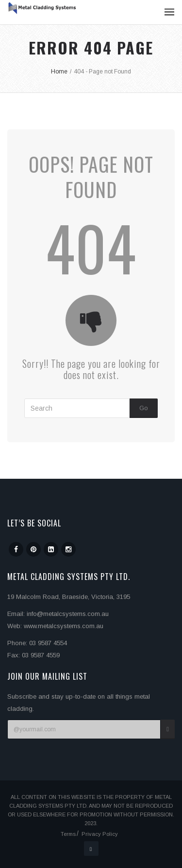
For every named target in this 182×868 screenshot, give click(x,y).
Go (144, 408)
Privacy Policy (100, 834)
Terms (68, 834)
